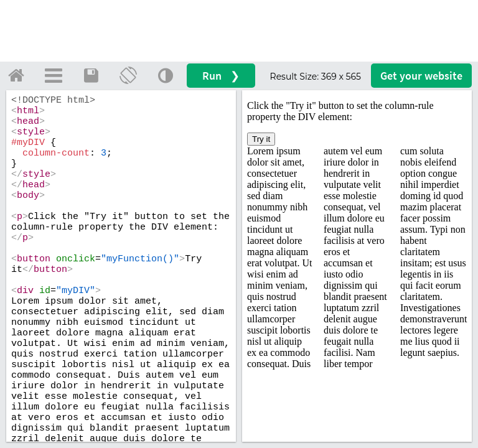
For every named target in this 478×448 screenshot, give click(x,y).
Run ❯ (221, 76)
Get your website (421, 76)
